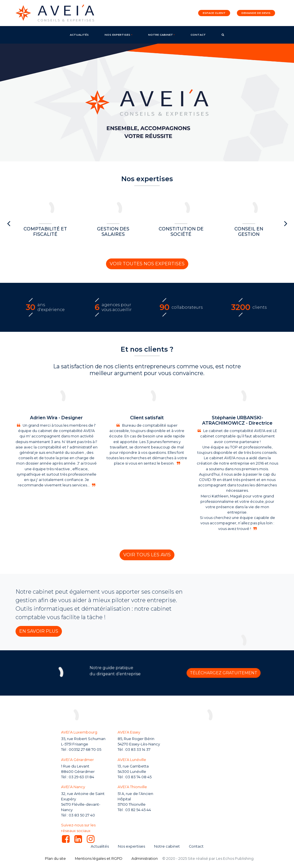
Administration (145, 859)
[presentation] (8, 224)
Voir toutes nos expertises (147, 264)
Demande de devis (256, 13)
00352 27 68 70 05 (85, 750)
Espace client (214, 13)
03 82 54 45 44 (138, 810)
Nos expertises (117, 35)
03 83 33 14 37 (138, 750)
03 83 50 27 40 (82, 815)
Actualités (79, 35)
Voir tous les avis (147, 555)
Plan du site (55, 859)
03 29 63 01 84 (81, 777)
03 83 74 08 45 (138, 777)
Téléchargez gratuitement (194, 673)
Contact (198, 35)
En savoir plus (39, 631)
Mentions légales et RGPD (99, 859)
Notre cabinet (161, 35)
